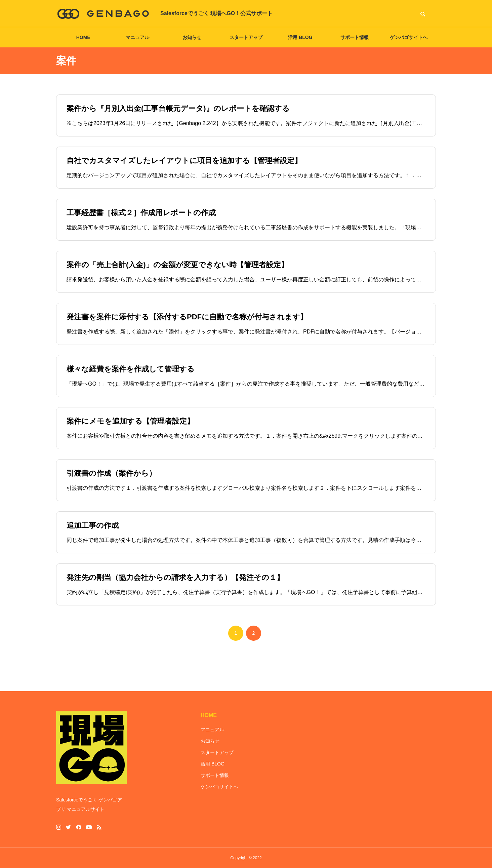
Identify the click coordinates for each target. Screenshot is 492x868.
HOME (83, 37)
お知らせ (192, 37)
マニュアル (137, 37)
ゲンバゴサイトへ (409, 37)
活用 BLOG (300, 37)
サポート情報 (355, 37)
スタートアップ (246, 37)
